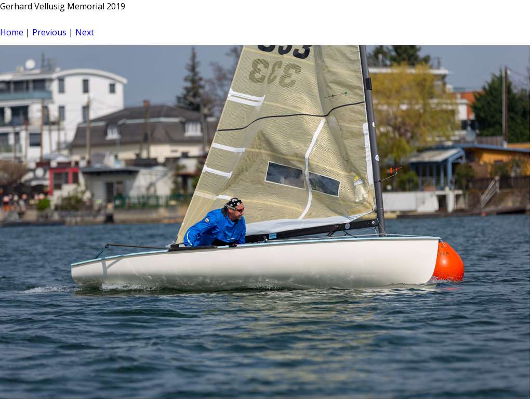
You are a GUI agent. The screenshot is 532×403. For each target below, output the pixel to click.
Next (85, 32)
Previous (49, 32)
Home (12, 32)
